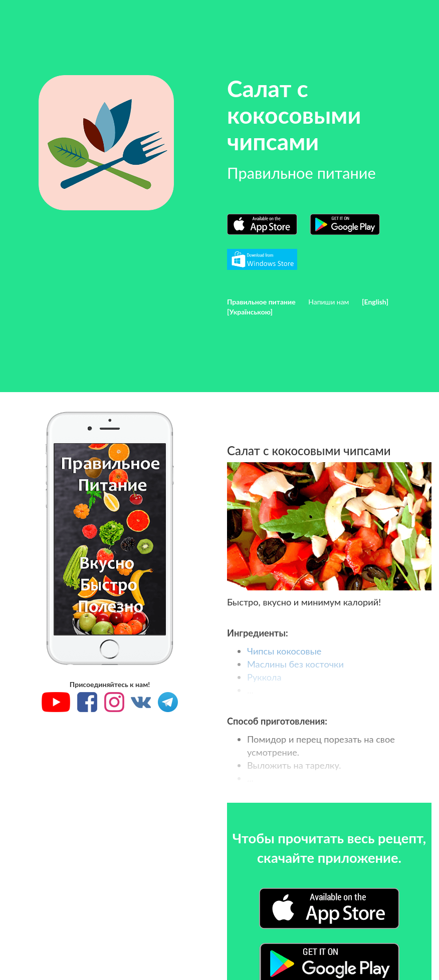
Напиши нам (328, 302)
